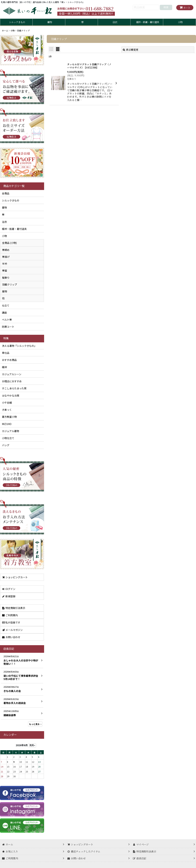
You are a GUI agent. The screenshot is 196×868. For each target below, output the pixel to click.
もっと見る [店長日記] (35, 724)
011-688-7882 (99, 8)
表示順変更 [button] (131, 50)
